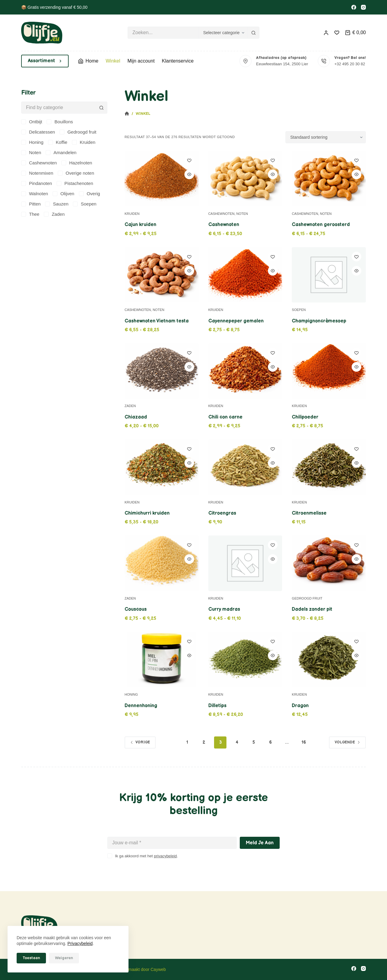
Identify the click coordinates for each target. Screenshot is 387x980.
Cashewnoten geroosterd (321, 225)
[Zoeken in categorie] (223, 33)
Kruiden (132, 214)
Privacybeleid (80, 943)
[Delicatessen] (38, 132)
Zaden (130, 406)
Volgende (347, 742)
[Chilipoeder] (329, 371)
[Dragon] (329, 660)
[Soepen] (85, 204)
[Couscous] (162, 563)
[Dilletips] (245, 660)
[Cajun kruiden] (162, 178)
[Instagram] (363, 7)
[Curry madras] (245, 563)
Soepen (299, 310)
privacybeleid (165, 856)
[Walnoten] (35, 194)
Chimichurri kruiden (147, 513)
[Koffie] (58, 142)
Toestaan (31, 958)
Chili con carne (225, 417)
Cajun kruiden (140, 225)
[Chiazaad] (162, 371)
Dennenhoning (141, 706)
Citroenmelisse (309, 513)
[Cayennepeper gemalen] (245, 275)
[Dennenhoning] (162, 660)
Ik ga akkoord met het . (146, 856)
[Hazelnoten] (77, 163)
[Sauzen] (57, 204)
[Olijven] (63, 194)
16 (304, 742)
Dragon (300, 706)
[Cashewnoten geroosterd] (329, 179)
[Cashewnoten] (245, 179)
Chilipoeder (305, 417)
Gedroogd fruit (307, 598)
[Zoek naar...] (163, 33)
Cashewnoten (221, 214)
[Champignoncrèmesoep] (329, 275)
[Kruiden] (84, 142)
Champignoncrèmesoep (319, 321)
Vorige (140, 742)
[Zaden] (54, 214)
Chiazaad (136, 417)
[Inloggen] (326, 33)
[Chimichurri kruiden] (162, 467)
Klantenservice (178, 61)
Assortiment (45, 61)
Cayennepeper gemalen (236, 321)
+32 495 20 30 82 (350, 64)
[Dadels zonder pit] (329, 563)
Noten (242, 214)
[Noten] (31, 153)
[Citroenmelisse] (329, 467)
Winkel (113, 61)
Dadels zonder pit (312, 609)
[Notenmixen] (37, 173)
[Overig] (89, 194)
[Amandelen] (61, 153)
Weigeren (64, 958)
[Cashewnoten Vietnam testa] (162, 275)
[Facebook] (354, 7)
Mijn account (141, 61)
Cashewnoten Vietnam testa (157, 321)
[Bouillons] (60, 122)
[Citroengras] (245, 467)
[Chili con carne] (245, 371)
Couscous (136, 609)
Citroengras (222, 513)
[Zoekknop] (253, 33)
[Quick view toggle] (189, 174)
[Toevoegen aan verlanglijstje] (189, 160)
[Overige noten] (76, 173)
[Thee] (30, 214)
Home (88, 61)
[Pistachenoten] (75, 183)
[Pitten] (31, 204)
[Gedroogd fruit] (78, 132)
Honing (131, 694)
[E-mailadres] (172, 843)
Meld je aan (260, 843)
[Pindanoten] (37, 183)
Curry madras (224, 609)
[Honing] (32, 142)
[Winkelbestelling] (326, 137)
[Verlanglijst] (337, 33)
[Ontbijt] (32, 122)
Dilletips (217, 706)
